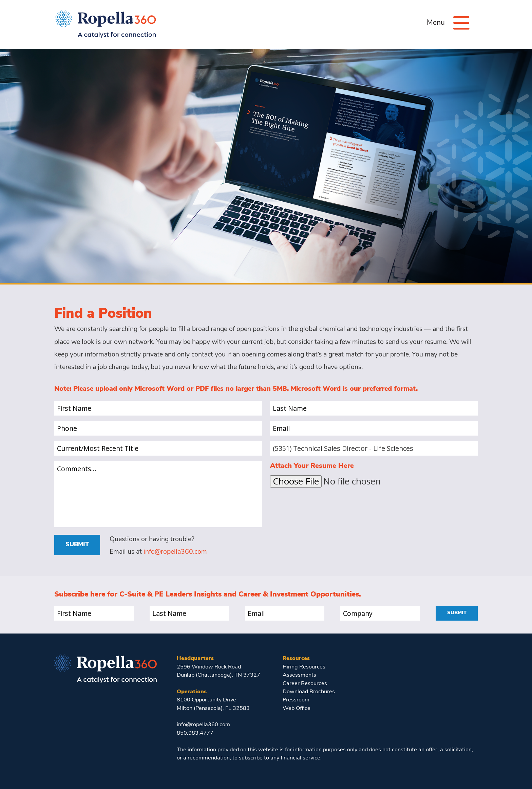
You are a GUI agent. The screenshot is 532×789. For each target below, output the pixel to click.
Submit (77, 545)
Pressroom (296, 700)
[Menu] (461, 23)
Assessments (299, 675)
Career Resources (305, 684)
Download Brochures (309, 692)
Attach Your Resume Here (312, 466)
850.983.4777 (195, 733)
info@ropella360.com (175, 552)
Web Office (297, 709)
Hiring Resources (304, 667)
